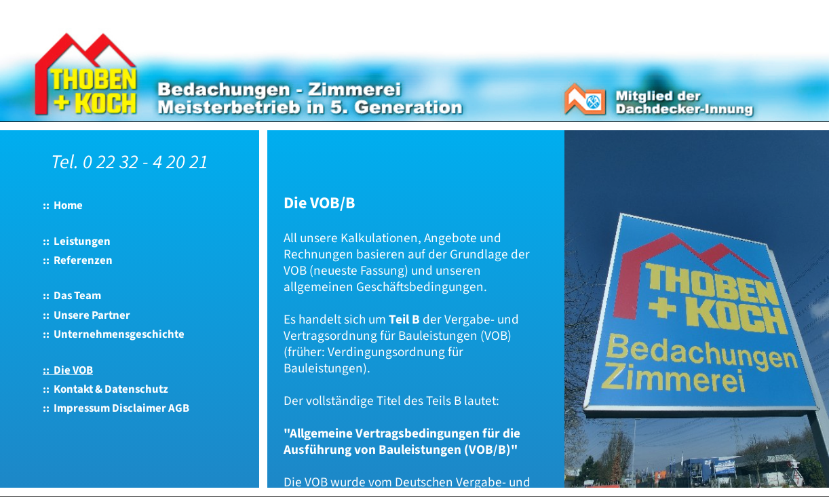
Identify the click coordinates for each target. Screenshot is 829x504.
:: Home (63, 206)
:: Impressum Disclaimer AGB (116, 408)
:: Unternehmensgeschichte (114, 334)
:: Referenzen (78, 260)
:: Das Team (72, 296)
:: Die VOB (68, 370)
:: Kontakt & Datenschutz (105, 389)
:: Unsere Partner (86, 315)
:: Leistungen (77, 241)
